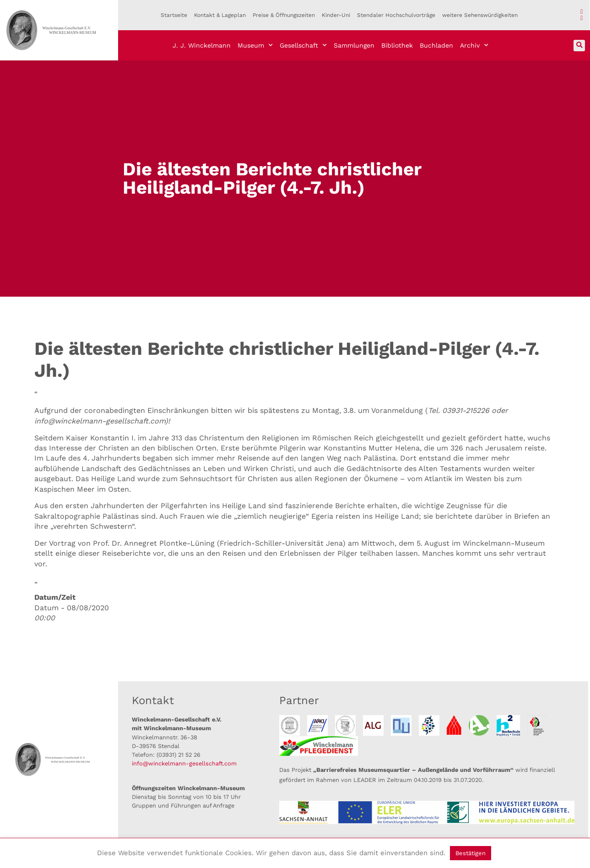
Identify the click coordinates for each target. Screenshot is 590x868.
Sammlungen (354, 45)
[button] (579, 46)
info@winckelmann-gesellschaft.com (184, 763)
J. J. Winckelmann (202, 45)
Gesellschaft (303, 45)
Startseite (174, 15)
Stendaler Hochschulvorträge (396, 15)
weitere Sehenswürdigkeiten (480, 15)
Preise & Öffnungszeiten (284, 15)
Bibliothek (397, 45)
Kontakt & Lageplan (220, 15)
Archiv (474, 45)
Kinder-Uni (336, 15)
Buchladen (436, 45)
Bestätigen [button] (471, 853)
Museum (255, 45)
